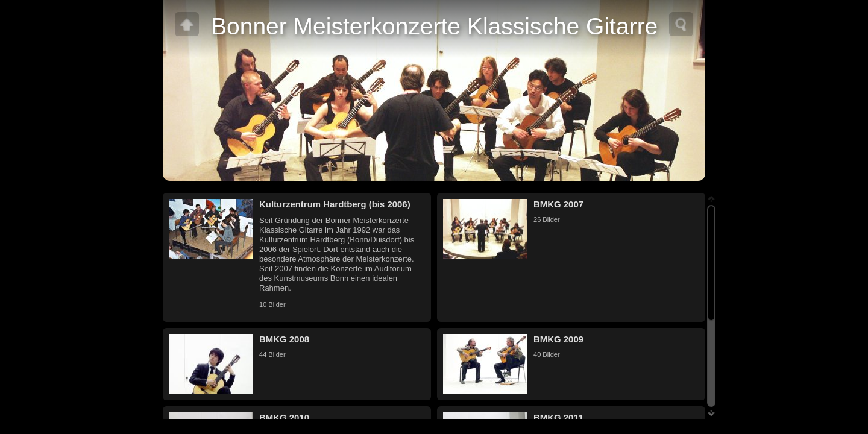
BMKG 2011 (558, 417)
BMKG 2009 (558, 339)
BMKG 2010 (284, 417)
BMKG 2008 (284, 339)
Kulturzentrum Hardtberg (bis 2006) (335, 204)
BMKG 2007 (558, 204)
